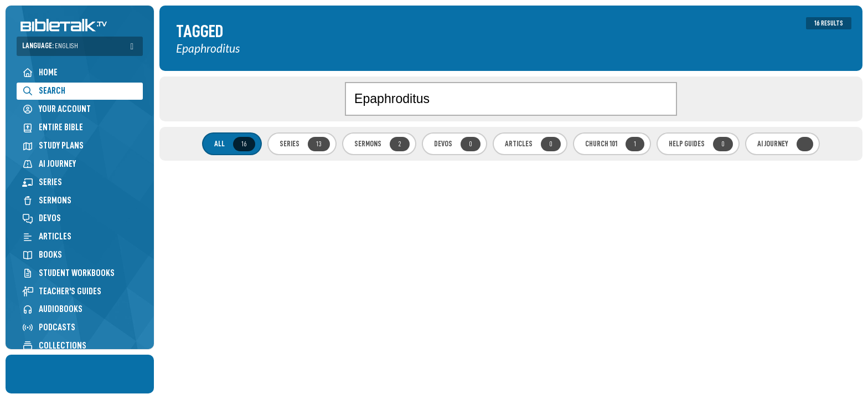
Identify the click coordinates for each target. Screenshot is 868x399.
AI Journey (49, 164)
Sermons (47, 200)
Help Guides (701, 144)
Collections (54, 346)
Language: (50, 46)
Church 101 (615, 144)
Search (44, 91)
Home (40, 72)
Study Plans (53, 145)
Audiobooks (52, 309)
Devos (42, 218)
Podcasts (49, 327)
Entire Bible (53, 127)
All (235, 144)
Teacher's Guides (62, 291)
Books (42, 255)
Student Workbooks (68, 273)
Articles (47, 236)
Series (42, 182)
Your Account (56, 109)
